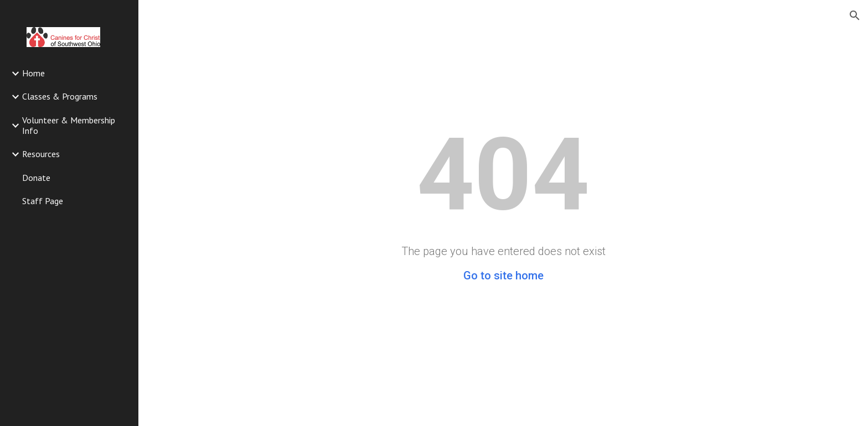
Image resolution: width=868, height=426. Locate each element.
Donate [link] (36, 178)
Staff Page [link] (43, 201)
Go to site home (503, 276)
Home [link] (33, 73)
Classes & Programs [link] (60, 96)
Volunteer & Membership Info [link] (69, 125)
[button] (855, 15)
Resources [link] (41, 154)
